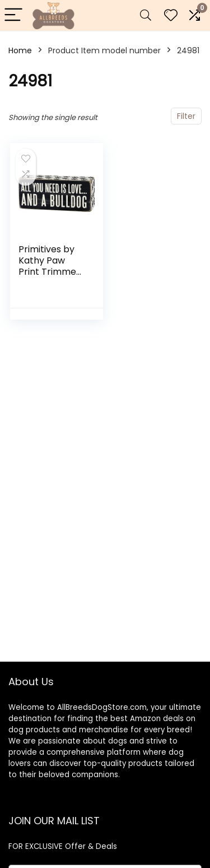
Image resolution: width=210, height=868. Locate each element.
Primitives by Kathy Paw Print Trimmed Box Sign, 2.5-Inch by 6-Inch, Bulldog (52, 277)
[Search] (146, 15)
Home (20, 50)
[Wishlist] (171, 15)
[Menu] (13, 15)
